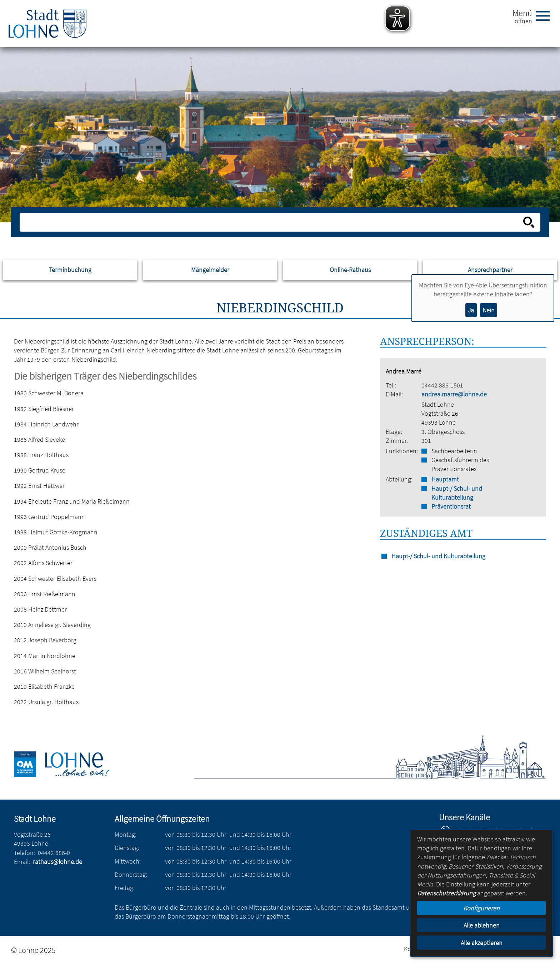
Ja (471, 310)
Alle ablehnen (482, 925)
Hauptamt (445, 479)
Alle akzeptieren (482, 943)
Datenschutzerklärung (446, 893)
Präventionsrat (451, 506)
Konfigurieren (481, 908)
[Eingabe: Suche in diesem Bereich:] (272, 222)
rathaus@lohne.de (57, 862)
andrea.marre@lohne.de (454, 394)
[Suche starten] (529, 222)
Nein (489, 310)
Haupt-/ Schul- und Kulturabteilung (457, 493)
